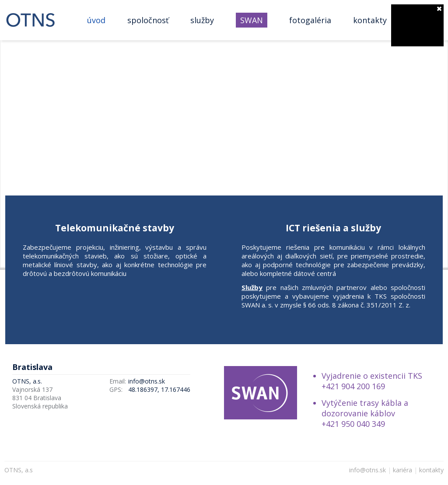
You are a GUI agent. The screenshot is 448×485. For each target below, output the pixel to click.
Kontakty (370, 20)
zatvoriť (439, 9)
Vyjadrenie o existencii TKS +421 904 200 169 (372, 381)
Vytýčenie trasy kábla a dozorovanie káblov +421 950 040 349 (365, 413)
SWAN (252, 20)
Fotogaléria (310, 20)
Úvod (96, 20)
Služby (202, 20)
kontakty (431, 470)
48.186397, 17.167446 (159, 389)
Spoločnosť (148, 20)
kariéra (402, 470)
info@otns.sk (147, 381)
